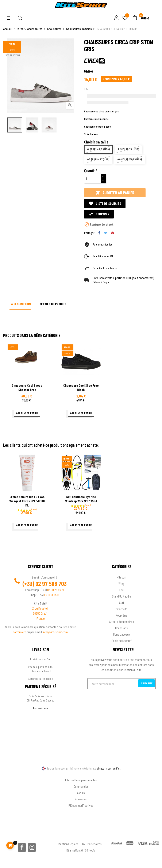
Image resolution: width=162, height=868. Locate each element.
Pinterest (112, 233)
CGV (83, 844)
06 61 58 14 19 (52, 595)
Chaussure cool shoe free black (81, 387)
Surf (122, 603)
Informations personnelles (81, 780)
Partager (99, 233)
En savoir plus (40, 708)
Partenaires (95, 844)
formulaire (20, 632)
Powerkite (121, 609)
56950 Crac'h (41, 613)
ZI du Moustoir (40, 608)
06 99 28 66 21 (55, 590)
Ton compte (81, 773)
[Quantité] (93, 179)
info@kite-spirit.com (55, 632)
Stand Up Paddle (121, 596)
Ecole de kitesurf (122, 641)
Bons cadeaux (122, 634)
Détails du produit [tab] (53, 304)
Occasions (121, 628)
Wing (121, 583)
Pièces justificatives (81, 805)
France (41, 618)
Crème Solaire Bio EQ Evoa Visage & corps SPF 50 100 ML (27, 501)
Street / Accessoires (122, 622)
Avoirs (81, 793)
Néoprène (121, 615)
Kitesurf (122, 577)
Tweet (106, 233)
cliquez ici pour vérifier (109, 768)
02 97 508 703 (51, 584)
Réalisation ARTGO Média (81, 850)
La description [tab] (20, 304)
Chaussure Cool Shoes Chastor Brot (27, 387)
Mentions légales (68, 844)
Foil (121, 590)
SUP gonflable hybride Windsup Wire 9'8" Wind (81, 499)
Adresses (81, 799)
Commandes (81, 786)
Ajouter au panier (115, 193)
